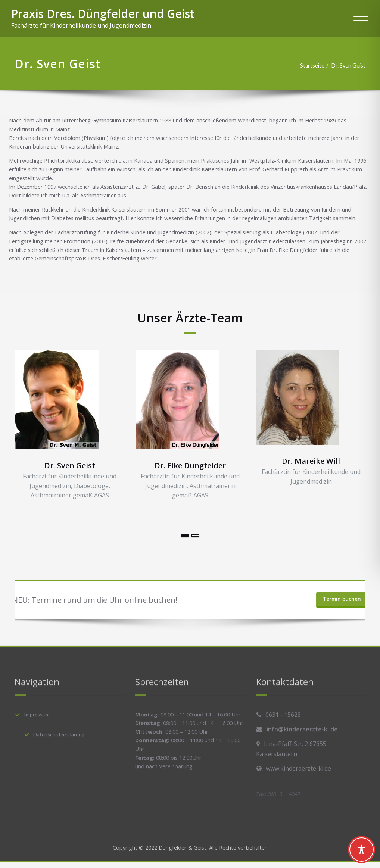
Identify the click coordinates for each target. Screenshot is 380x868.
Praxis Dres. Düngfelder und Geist (103, 14)
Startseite (308, 66)
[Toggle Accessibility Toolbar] (362, 850)
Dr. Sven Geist (345, 66)
